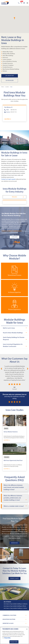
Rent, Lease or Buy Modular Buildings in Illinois (15, 606)
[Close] (27, 629)
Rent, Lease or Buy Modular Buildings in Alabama (16, 604)
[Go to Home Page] (5, 3)
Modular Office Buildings (9, 54)
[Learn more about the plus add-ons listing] (14, 237)
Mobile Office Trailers (8, 52)
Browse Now (14, 543)
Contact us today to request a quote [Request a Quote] (12, 231)
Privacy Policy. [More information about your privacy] (7, 638)
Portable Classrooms (8, 63)
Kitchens (5, 71)
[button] (14, 18)
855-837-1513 (14, 112)
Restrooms (5, 58)
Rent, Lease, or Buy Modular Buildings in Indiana (15, 608)
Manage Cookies (14, 642)
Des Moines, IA (8, 107)
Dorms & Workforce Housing (10, 61)
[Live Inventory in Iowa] (15, 76)
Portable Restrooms (8, 67)
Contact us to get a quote (8, 179)
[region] (14, 635)
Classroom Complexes (8, 65)
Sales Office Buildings (8, 56)
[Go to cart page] (24, 3)
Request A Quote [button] (14, 578)
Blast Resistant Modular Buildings (11, 69)
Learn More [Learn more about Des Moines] (7, 119)
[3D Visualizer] (15, 81)
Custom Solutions (7, 60)
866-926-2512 (14, 110)
